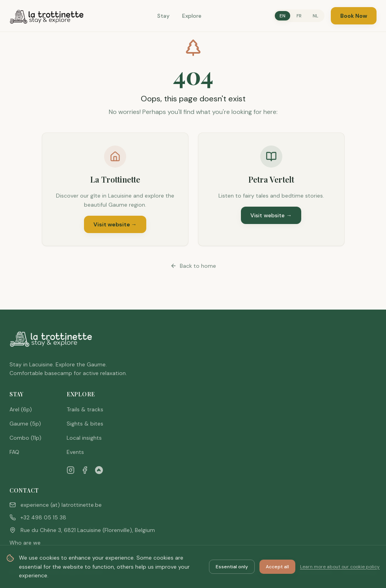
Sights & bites (85, 424)
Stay (163, 16)
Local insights (84, 438)
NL (315, 16)
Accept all (277, 567)
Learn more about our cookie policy (340, 567)
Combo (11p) (25, 438)
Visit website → (115, 224)
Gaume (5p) (25, 424)
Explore (192, 16)
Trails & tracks (85, 409)
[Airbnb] (99, 470)
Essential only (232, 567)
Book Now (354, 16)
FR (299, 16)
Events (75, 452)
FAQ (14, 452)
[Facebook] (85, 470)
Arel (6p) (21, 409)
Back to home (193, 266)
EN (283, 16)
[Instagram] (71, 470)
